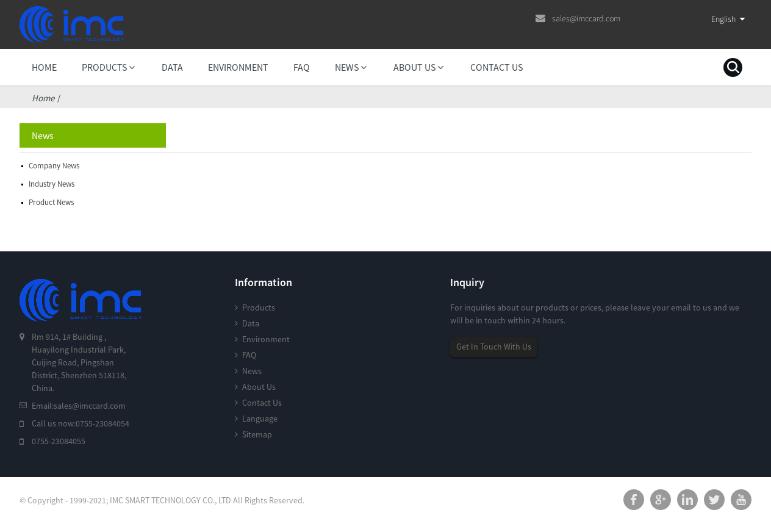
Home (43, 98)
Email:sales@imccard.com (79, 406)
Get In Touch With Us (494, 347)
